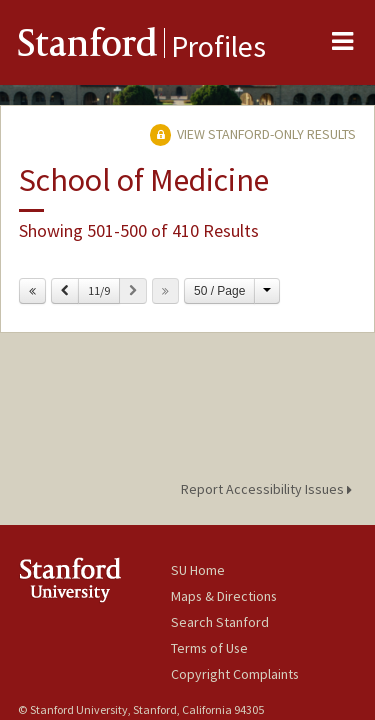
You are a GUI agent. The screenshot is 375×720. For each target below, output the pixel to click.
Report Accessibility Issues (269, 489)
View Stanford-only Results (253, 134)
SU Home (198, 570)
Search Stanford (220, 622)
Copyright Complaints (235, 674)
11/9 (99, 290)
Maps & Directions (224, 596)
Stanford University (94, 579)
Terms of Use (209, 648)
